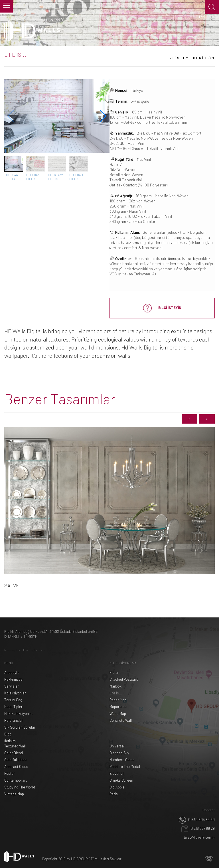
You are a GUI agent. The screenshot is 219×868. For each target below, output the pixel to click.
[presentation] (189, 419)
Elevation (117, 773)
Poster (10, 773)
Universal (117, 746)
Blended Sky (119, 753)
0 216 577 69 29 (198, 828)
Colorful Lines (15, 760)
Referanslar (14, 720)
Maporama (118, 707)
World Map (118, 713)
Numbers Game (122, 760)
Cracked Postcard (124, 679)
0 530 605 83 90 (197, 820)
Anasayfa (12, 672)
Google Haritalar (25, 650)
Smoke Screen (121, 780)
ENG (202, 17)
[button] (103, 116)
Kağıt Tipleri (14, 707)
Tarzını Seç (13, 700)
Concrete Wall (121, 720)
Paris (114, 794)
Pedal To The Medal (125, 767)
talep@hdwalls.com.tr (199, 837)
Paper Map (118, 700)
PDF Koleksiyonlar (19, 713)
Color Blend (14, 753)
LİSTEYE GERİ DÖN (192, 58)
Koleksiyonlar (15, 693)
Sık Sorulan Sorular (20, 727)
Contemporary (16, 780)
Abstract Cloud (16, 767)
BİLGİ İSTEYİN (162, 308)
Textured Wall (15, 746)
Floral (114, 672)
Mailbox (115, 686)
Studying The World (20, 787)
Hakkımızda (13, 679)
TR (213, 17)
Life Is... (116, 693)
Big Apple (117, 787)
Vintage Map (14, 794)
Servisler (12, 686)
